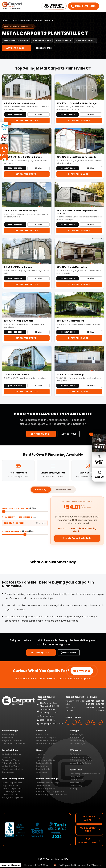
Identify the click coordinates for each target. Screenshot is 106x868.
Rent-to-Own (63, 490)
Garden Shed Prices (11, 795)
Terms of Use (76, 783)
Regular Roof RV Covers (81, 757)
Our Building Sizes (90, 830)
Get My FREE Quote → (27, 120)
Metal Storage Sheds (45, 760)
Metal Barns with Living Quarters (50, 792)
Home (5, 20)
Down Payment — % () (18, 531)
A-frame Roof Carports (46, 741)
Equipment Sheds (44, 763)
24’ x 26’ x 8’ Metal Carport (70, 321)
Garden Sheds (43, 766)
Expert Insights (76, 780)
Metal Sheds (42, 754)
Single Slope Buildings (12, 741)
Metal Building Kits (10, 735)
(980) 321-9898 (84, 6)
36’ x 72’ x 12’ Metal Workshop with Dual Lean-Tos (77, 212)
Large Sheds (42, 772)
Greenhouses (8, 772)
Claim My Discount (11, 865)
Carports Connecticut (20, 20)
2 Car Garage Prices (11, 792)
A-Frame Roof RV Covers (81, 760)
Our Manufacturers (89, 841)
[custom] (81, 722)
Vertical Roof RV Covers (81, 763)
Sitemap (74, 789)
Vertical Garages (78, 743)
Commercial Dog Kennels (14, 743)
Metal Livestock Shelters (13, 769)
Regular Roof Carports (46, 737)
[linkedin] (74, 722)
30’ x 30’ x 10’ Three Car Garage (20, 211)
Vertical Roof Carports (46, 743)
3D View (39, 114)
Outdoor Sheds (43, 769)
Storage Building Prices (12, 798)
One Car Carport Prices (13, 789)
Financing (41, 490)
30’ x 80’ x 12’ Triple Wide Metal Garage (77, 103)
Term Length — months (20, 517)
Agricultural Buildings (11, 754)
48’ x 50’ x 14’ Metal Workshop (19, 103)
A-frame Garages (78, 741)
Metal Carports (43, 735)
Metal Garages (77, 735)
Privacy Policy (76, 786)
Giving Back (75, 777)
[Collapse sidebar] (91, 434)
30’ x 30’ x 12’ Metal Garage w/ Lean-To (76, 157)
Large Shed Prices (10, 786)
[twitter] (87, 722)
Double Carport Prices (12, 783)
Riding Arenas (8, 737)
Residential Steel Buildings (48, 783)
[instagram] (100, 722)
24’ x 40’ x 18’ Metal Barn (17, 375)
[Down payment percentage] (25, 534)
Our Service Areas (90, 818)
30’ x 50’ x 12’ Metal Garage (18, 267)
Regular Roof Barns (11, 760)
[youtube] (94, 722)
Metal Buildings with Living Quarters (52, 795)
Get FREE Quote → (17, 48)
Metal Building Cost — (19, 508)
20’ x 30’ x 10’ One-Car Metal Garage (23, 157)
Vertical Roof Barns (11, 766)
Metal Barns (7, 757)
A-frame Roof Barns (11, 763)
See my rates (82, 671)
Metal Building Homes (46, 789)
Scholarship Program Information (85, 774)
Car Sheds (41, 757)
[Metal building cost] (25, 512)
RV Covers (75, 754)
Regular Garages (78, 737)
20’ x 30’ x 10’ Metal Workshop (72, 267)
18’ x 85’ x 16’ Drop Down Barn (19, 321)
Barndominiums (43, 786)
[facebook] (68, 722)
